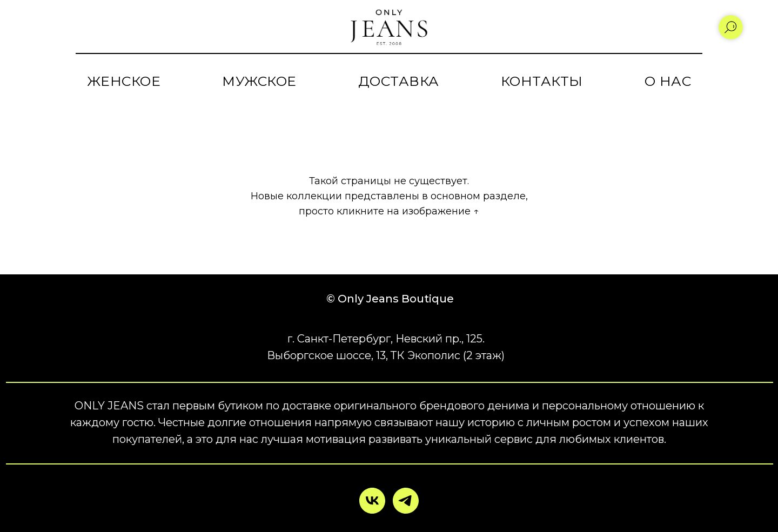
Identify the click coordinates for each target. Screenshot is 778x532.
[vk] (372, 501)
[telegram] (406, 501)
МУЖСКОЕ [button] (259, 81)
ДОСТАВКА (399, 81)
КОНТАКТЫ (542, 81)
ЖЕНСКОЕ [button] (124, 81)
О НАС (668, 81)
